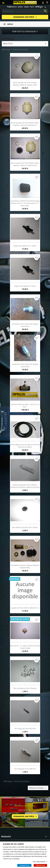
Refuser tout (40, 865)
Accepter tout (24, 865)
